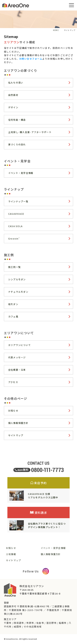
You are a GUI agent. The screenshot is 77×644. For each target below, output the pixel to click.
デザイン (13, 107)
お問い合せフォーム (31, 59)
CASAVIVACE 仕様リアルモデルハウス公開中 (43, 496)
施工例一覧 (14, 267)
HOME (56, 30)
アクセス (13, 382)
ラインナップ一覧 (18, 201)
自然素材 (13, 95)
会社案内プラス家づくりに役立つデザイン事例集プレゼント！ (47, 525)
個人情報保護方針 (18, 423)
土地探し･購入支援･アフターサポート (30, 132)
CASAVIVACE (16, 214)
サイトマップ (16, 435)
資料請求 (38, 513)
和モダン (13, 304)
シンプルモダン (17, 279)
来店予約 (38, 483)
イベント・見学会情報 (21, 173)
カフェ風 (13, 316)
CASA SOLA (16, 226)
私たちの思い (16, 83)
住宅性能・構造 (17, 120)
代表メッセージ (17, 357)
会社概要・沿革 (17, 370)
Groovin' (14, 238)
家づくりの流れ (17, 144)
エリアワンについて (20, 345)
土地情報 (11, 554)
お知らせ (13, 410)
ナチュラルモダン (18, 292)
